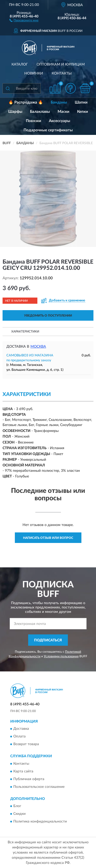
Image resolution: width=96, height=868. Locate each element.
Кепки (83, 112)
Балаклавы (40, 112)
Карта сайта (23, 771)
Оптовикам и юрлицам (61, 64)
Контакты (62, 73)
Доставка (21, 729)
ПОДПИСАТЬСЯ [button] (48, 640)
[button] (24, 20)
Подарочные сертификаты (48, 130)
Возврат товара (26, 744)
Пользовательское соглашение (39, 787)
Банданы (59, 102)
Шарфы (15, 112)
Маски (63, 112)
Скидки (19, 814)
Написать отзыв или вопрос (48, 538)
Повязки (34, 121)
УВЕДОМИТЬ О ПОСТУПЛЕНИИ (48, 316)
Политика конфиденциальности (40, 822)
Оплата (19, 737)
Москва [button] (38, 347)
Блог (17, 806)
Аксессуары (60, 121)
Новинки (34, 73)
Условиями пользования (61, 656)
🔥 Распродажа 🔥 (26, 102)
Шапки (81, 102)
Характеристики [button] (25, 331)
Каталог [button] (20, 64)
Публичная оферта (29, 779)
